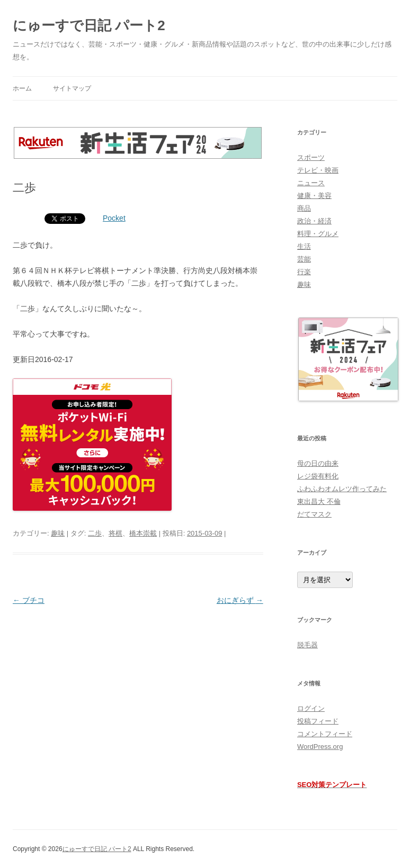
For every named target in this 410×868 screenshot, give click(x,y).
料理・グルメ (318, 234)
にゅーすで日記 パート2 (89, 25)
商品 (304, 208)
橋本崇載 (143, 533)
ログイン (311, 708)
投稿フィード (318, 721)
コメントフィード (325, 734)
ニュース (311, 183)
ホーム (22, 88)
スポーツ (311, 157)
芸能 (304, 259)
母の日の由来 (318, 463)
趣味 (58, 533)
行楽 (304, 272)
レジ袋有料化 (318, 476)
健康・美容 (314, 196)
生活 (304, 246)
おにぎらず (240, 600)
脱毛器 (307, 645)
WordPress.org (320, 747)
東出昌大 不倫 (319, 501)
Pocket (114, 218)
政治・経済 (314, 221)
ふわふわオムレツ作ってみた (342, 489)
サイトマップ (72, 88)
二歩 (95, 533)
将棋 (115, 533)
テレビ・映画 (318, 170)
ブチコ (29, 600)
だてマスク (314, 514)
